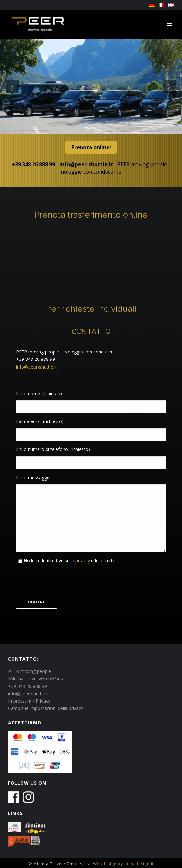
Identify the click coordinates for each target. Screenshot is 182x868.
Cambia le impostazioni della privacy (46, 708)
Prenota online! (91, 147)
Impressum (20, 701)
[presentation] (65, 580)
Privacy (43, 701)
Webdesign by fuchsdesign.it (123, 864)
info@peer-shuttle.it (86, 164)
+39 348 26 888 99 (33, 164)
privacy (82, 561)
